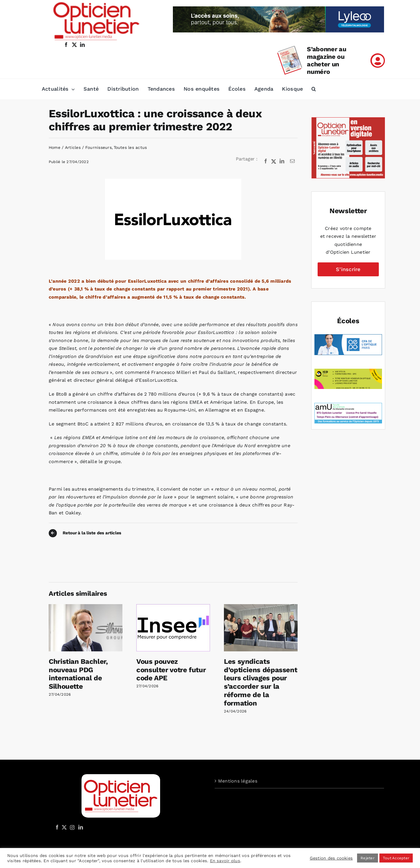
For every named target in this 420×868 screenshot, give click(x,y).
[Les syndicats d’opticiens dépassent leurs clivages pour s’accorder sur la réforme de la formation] (261, 607)
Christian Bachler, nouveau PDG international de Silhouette (78, 674)
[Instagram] (71, 827)
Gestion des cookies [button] (331, 858)
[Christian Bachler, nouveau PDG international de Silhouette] (86, 607)
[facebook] (66, 45)
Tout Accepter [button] (396, 858)
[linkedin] (82, 45)
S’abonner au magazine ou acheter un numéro (326, 60)
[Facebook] (266, 161)
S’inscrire (348, 269)
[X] (274, 161)
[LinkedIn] (282, 161)
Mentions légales (238, 781)
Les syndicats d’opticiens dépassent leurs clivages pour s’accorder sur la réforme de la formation (260, 682)
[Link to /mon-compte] (378, 61)
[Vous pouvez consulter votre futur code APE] (173, 607)
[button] (314, 89)
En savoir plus (225, 861)
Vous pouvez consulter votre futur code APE (171, 670)
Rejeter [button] (367, 858)
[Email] (292, 161)
